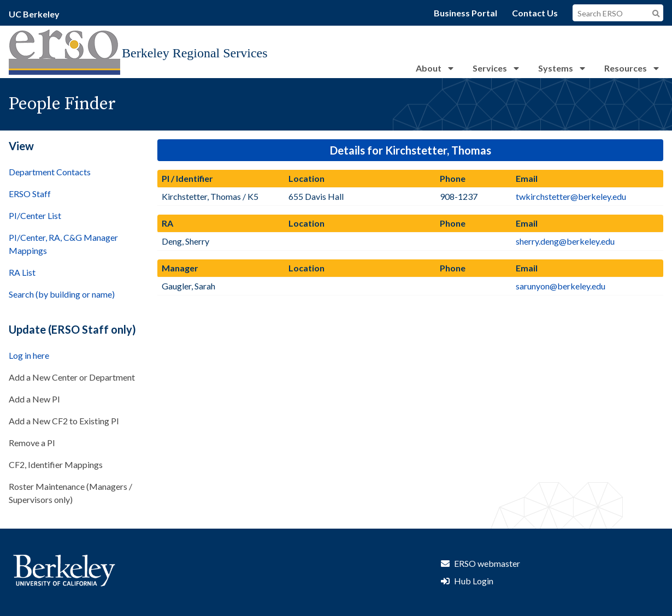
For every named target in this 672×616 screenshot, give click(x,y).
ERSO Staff (30, 194)
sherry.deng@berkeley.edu (565, 241)
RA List (22, 272)
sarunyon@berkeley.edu (561, 286)
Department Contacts (50, 172)
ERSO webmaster (487, 563)
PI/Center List (35, 215)
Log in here (29, 355)
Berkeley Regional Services (195, 53)
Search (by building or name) (62, 294)
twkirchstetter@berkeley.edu (571, 196)
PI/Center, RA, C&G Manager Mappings (63, 244)
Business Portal (465, 13)
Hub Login (474, 581)
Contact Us (535, 13)
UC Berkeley (34, 14)
